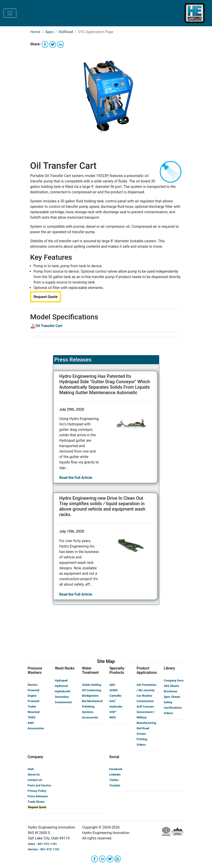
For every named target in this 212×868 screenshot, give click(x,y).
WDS (113, 717)
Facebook (116, 769)
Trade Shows (36, 802)
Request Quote (37, 807)
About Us (34, 775)
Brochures (171, 691)
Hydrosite (116, 707)
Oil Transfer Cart (46, 326)
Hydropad (61, 680)
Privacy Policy (37, 791)
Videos (141, 745)
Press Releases (38, 796)
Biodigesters (90, 696)
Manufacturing (146, 723)
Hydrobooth (63, 691)
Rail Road (143, 728)
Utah (31, 769)
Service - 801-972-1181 (44, 849)
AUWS (114, 690)
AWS (31, 723)
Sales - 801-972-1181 (42, 844)
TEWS (32, 717)
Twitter (114, 780)
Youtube (115, 785)
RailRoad (66, 32)
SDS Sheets (171, 686)
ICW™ (113, 712)
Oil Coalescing (92, 690)
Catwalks (115, 696)
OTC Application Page (96, 32)
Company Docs (174, 680)
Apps (49, 32)
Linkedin (115, 775)
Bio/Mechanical (92, 701)
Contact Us (35, 780)
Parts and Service (39, 785)
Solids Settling (92, 685)
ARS (112, 685)
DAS (113, 701)
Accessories (36, 728)
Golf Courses (145, 707)
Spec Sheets (172, 697)
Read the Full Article (76, 478)
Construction (145, 701)
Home (35, 32)
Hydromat (61, 686)
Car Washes (144, 696)
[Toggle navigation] (10, 13)
